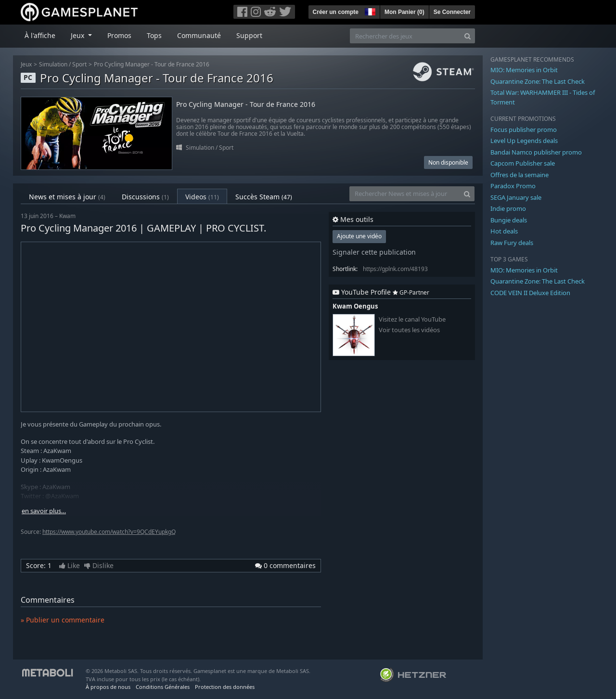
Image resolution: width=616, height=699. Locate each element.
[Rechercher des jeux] (405, 36)
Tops (154, 35)
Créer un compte (336, 12)
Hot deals (504, 231)
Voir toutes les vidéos (409, 330)
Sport (79, 64)
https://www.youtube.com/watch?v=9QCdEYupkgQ (109, 532)
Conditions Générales (163, 687)
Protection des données (225, 687)
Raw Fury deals (512, 243)
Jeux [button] (78, 35)
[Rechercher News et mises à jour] (405, 194)
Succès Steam (264, 197)
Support (249, 35)
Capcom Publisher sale (523, 163)
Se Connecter (452, 12)
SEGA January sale (516, 197)
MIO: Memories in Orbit (524, 70)
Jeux (26, 64)
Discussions (145, 197)
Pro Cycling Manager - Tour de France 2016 (152, 64)
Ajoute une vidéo (359, 236)
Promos (119, 35)
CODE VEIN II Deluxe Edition (530, 293)
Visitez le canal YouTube (412, 319)
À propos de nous (108, 687)
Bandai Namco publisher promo (536, 152)
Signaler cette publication (374, 252)
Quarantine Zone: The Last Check (538, 81)
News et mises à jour (67, 197)
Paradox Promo (513, 186)
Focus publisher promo (524, 129)
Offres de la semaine (520, 175)
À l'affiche (40, 35)
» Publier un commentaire (63, 620)
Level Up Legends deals (524, 141)
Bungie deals (509, 220)
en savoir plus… (44, 511)
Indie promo (508, 208)
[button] (369, 11)
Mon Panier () (404, 12)
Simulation (53, 64)
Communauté (199, 35)
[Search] (468, 36)
